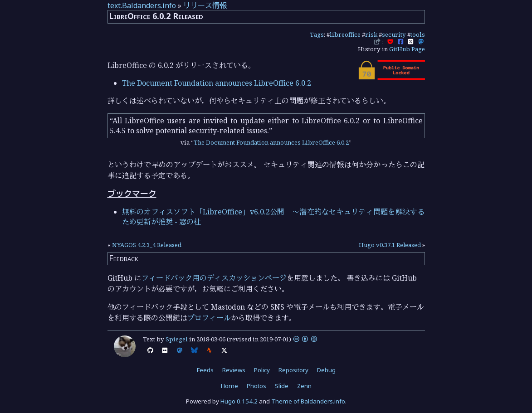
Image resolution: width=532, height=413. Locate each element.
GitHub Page (407, 49)
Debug (326, 370)
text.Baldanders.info (142, 5)
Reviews (234, 370)
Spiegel (177, 339)
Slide (282, 386)
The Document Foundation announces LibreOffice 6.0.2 (217, 83)
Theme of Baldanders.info (308, 401)
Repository (293, 370)
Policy (262, 370)
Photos (256, 386)
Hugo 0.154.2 (239, 401)
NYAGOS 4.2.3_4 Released (147, 245)
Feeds (205, 370)
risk (371, 34)
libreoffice (345, 34)
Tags (317, 34)
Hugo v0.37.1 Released (390, 245)
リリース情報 (205, 5)
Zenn (304, 386)
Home (229, 386)
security (394, 34)
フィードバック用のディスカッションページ (214, 278)
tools (418, 34)
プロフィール (209, 318)
